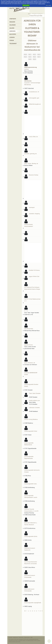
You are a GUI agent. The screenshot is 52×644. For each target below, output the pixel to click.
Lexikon (12, 37)
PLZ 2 (34, 54)
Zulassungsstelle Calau (31, 484)
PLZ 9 (34, 59)
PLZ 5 (30, 57)
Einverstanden (26, 5)
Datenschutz (27, 637)
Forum (12, 40)
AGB (31, 637)
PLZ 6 (34, 57)
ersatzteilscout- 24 (34, 92)
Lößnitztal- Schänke (34, 408)
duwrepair (32, 207)
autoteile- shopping (34, 214)
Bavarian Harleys (34, 175)
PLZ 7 (39, 57)
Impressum (15, 637)
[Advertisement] (40, 125)
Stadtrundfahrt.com (34, 401)
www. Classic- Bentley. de (31, 164)
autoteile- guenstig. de (30, 154)
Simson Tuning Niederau (31, 419)
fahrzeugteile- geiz (34, 98)
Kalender (13, 25)
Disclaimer (21, 637)
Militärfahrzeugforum (35, 104)
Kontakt (10, 637)
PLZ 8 (30, 59)
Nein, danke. (49, 5)
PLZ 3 (39, 54)
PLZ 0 (25, 54)
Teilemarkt (13, 44)
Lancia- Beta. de (33, 137)
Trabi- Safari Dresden (35, 393)
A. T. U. (26, 311)
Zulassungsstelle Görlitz (31, 536)
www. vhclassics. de (30, 363)
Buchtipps (13, 34)
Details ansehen (42, 4)
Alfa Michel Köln (29, 329)
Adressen (12, 31)
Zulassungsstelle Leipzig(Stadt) (33, 603)
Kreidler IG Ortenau (34, 270)
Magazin (12, 22)
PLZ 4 (25, 57)
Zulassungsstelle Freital (31, 431)
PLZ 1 (30, 54)
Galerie (12, 28)
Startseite (13, 19)
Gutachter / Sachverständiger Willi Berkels (32, 83)
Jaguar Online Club (34, 276)
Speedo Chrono (29, 345)
